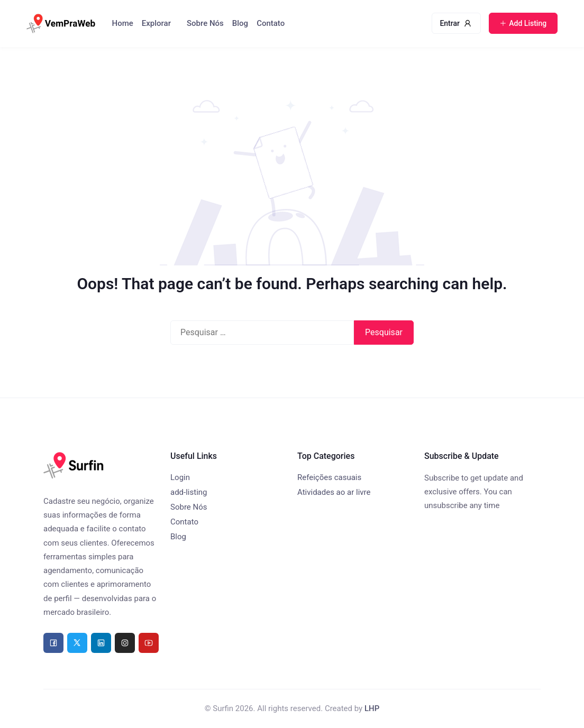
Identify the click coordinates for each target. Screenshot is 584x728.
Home (123, 23)
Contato (271, 23)
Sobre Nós (205, 23)
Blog (240, 23)
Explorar (156, 23)
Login (180, 477)
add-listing (189, 492)
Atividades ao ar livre (334, 492)
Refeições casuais (329, 477)
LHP (372, 708)
